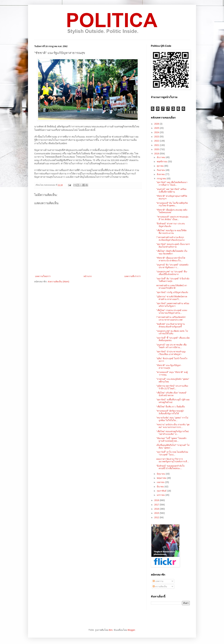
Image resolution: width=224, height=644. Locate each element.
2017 (157, 505)
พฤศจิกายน (162, 162)
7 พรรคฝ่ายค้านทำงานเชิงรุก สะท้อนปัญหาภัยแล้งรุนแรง (170, 239)
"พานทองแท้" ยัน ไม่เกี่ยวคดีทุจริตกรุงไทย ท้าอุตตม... (172, 204)
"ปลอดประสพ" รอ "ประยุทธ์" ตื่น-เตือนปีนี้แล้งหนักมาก (172, 273)
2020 (157, 149)
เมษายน (161, 482)
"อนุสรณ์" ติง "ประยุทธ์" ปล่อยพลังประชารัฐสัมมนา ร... (172, 266)
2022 (157, 141)
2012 (157, 517)
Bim (111, 630)
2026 (157, 124)
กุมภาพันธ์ (162, 491)
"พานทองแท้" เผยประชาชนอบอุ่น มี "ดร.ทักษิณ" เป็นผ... (172, 218)
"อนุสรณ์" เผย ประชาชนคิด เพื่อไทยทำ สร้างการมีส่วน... (171, 346)
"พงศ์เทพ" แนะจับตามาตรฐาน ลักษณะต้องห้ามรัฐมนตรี (171, 325)
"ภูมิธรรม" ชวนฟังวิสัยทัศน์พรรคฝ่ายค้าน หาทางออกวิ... (172, 298)
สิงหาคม (161, 174)
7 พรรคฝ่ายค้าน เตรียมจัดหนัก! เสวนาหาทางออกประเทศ (171, 318)
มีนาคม (161, 487)
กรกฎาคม (162, 178)
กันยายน (161, 170)
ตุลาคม (161, 166)
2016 (157, 509)
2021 (157, 145)
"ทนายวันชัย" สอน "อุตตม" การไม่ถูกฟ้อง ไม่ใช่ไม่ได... (172, 419)
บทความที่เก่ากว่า (133, 276)
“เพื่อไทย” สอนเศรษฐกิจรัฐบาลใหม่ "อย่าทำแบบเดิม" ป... (173, 433)
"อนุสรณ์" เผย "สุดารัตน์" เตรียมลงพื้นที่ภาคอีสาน (171, 190)
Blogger (131, 630)
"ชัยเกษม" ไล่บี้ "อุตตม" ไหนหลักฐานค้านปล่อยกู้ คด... (171, 440)
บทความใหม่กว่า (43, 276)
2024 (157, 132)
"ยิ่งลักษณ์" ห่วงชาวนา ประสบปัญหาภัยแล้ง (171, 225)
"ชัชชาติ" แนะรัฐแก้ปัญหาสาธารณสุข (169, 367)
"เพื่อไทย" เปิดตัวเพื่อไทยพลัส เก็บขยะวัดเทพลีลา (172, 252)
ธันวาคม (161, 157)
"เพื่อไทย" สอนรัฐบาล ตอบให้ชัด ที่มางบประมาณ (171, 232)
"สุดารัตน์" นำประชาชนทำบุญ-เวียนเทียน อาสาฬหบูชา (171, 353)
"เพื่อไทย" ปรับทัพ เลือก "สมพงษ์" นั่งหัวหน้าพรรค (171, 394)
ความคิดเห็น (160, 586)
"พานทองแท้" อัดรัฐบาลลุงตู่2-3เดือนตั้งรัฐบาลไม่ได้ (170, 412)
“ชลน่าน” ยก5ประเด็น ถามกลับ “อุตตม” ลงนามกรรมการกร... (173, 426)
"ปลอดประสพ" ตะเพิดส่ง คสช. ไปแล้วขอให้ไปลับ (172, 332)
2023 (157, 137)
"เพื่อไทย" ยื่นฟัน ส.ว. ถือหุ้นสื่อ (170, 407)
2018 (157, 500)
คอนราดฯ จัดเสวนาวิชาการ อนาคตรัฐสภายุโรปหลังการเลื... (173, 460)
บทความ (158, 581)
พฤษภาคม (162, 478)
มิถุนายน (161, 474)
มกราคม (161, 495)
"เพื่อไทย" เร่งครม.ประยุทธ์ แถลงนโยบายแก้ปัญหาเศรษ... (172, 312)
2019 (157, 154)
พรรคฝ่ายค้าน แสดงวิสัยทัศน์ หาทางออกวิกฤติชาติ (172, 287)
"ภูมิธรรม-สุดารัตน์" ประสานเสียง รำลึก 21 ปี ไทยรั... (172, 387)
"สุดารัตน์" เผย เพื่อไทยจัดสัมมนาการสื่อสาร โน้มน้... (172, 184)
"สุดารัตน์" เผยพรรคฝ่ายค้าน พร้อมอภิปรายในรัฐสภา (173, 305)
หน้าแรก (88, 276)
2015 (157, 513)
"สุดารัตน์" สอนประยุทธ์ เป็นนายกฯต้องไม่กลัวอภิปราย (173, 245)
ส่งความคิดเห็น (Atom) (58, 282)
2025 (157, 128)
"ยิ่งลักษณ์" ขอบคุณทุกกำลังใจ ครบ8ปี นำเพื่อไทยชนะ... (170, 467)
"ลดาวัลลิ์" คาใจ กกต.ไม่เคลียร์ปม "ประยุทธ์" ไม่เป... (172, 453)
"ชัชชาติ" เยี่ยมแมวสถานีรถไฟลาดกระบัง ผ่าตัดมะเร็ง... (171, 259)
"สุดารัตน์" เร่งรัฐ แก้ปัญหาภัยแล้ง (172, 292)
